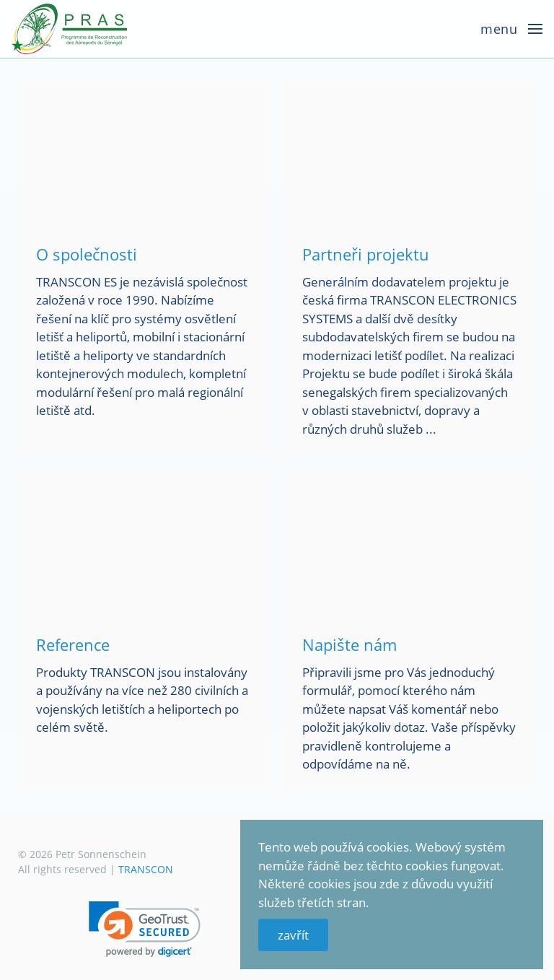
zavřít (293, 935)
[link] (145, 929)
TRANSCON (146, 869)
